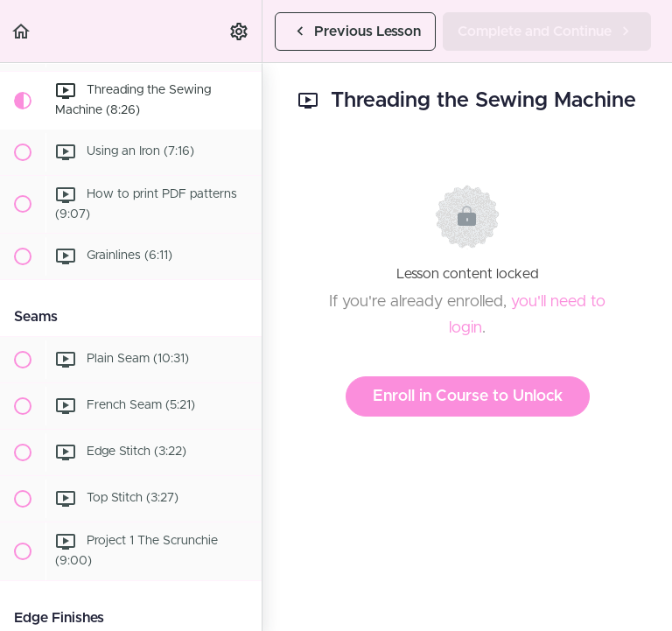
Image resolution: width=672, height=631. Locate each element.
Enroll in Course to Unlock (468, 396)
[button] (22, 31)
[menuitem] (240, 31)
